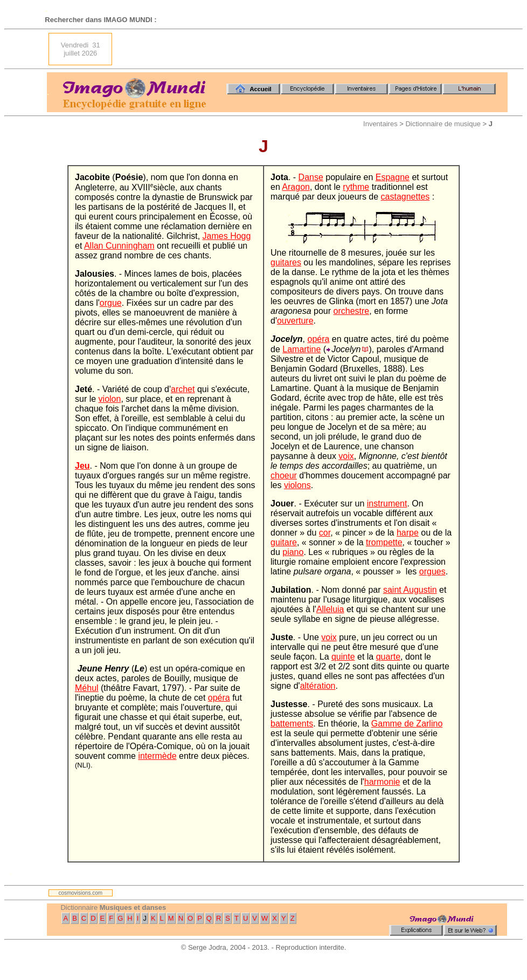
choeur (284, 475)
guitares (286, 262)
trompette (384, 542)
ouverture (295, 321)
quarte (388, 657)
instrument (387, 503)
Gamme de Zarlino (407, 724)
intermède (157, 756)
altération (318, 686)
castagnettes (405, 197)
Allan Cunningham (119, 246)
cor (325, 533)
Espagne (393, 177)
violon (110, 399)
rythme (356, 187)
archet (183, 389)
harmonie (382, 782)
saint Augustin (410, 590)
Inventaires (380, 124)
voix (346, 456)
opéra (219, 698)
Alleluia (330, 609)
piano (293, 552)
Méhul (87, 688)
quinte (343, 657)
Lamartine (301, 349)
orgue (111, 303)
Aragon (296, 187)
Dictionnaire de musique (443, 124)
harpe (408, 533)
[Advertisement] (445, 49)
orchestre (352, 311)
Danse (311, 177)
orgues (432, 571)
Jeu (82, 466)
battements (292, 724)
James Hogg (227, 236)
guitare (284, 542)
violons (297, 485)
